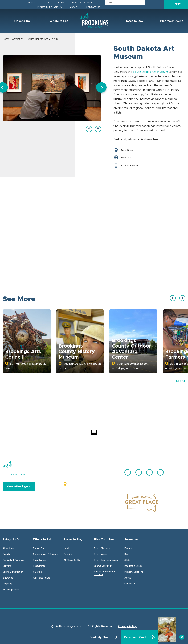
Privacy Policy (127, 626)
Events (31, 3)
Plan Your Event (171, 21)
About (74, 7)
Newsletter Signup (19, 487)
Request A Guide (82, 3)
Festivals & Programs (14, 560)
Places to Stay (133, 21)
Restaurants (39, 566)
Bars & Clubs (40, 548)
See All (181, 381)
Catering (37, 572)
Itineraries (8, 578)
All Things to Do (11, 590)
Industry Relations (49, 7)
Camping (68, 554)
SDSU (61, 3)
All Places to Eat (41, 578)
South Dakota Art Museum (150, 72)
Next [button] (101, 88)
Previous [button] (173, 298)
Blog (47, 3)
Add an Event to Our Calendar (105, 573)
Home (6, 39)
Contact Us (93, 7)
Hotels (67, 548)
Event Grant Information (106, 560)
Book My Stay (99, 637)
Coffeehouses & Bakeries (46, 554)
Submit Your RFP (103, 566)
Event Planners (102, 548)
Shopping (7, 584)
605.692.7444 (103, 471)
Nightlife (7, 566)
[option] (52, 88)
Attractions (18, 39)
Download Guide (136, 637)
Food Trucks (39, 560)
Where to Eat (58, 21)
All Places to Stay (72, 560)
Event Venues (101, 554)
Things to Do (21, 21)
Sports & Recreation (13, 572)
